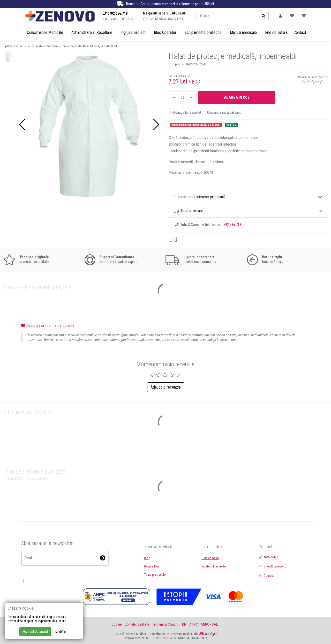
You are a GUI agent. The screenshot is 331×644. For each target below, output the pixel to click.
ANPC (194, 624)
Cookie (117, 624)
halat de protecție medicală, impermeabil (90, 46)
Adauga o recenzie (166, 387)
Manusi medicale (243, 32)
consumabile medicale (43, 46)
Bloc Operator (165, 32)
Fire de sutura (276, 32)
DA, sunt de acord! (35, 632)
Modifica (61, 632)
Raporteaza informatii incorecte (48, 326)
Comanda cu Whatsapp (223, 113)
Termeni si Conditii (166, 624)
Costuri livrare (189, 211)
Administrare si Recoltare (92, 32)
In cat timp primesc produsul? (200, 197)
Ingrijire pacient (133, 32)
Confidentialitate (137, 624)
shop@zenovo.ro (275, 566)
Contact (300, 32)
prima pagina (14, 46)
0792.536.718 (231, 225)
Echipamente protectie (203, 32)
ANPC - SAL (209, 624)
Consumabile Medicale (45, 32)
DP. (184, 624)
